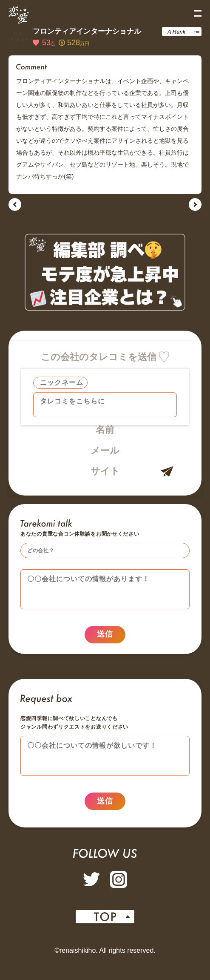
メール (105, 451)
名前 (105, 430)
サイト (105, 471)
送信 (105, 639)
